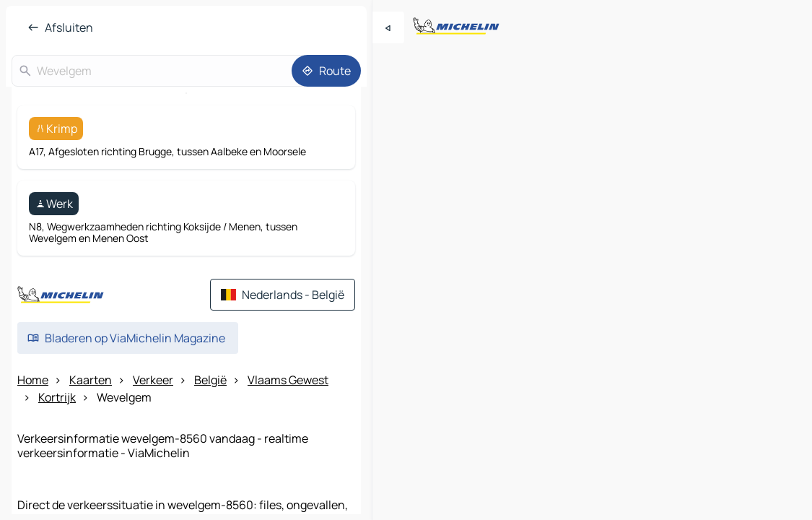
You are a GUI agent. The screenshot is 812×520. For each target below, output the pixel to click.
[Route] (326, 71)
